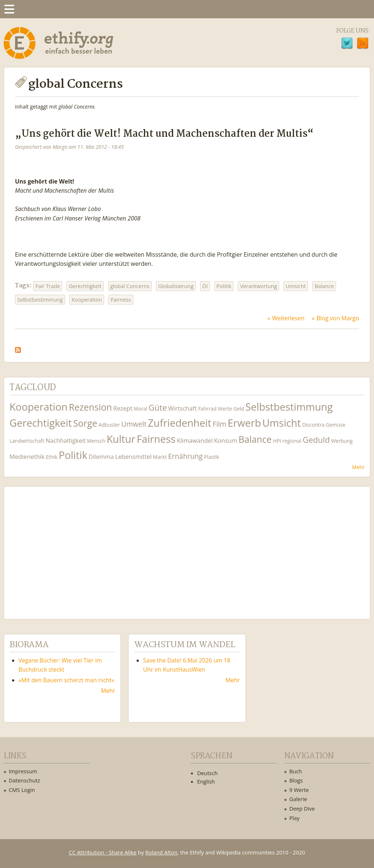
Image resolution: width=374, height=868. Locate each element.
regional (292, 441)
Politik (224, 286)
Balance (324, 286)
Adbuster (109, 425)
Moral (140, 409)
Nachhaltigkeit (66, 440)
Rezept (123, 408)
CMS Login (22, 790)
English (206, 781)
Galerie (298, 799)
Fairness (121, 300)
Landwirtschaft (27, 441)
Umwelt (134, 424)
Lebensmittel (133, 456)
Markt (160, 457)
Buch (296, 771)
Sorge (85, 423)
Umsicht (296, 286)
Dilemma (101, 456)
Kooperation (87, 300)
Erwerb (244, 423)
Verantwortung (258, 286)
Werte (225, 409)
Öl (205, 286)
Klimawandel (195, 440)
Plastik (212, 457)
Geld (239, 409)
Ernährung (185, 456)
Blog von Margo (338, 318)
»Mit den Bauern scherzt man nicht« (67, 680)
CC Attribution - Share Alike (103, 852)
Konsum (226, 440)
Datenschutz (24, 780)
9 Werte (299, 790)
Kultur (121, 439)
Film (219, 424)
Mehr (358, 467)
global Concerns (130, 286)
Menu (9, 9)
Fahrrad (207, 409)
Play (294, 818)
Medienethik (27, 456)
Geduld (316, 439)
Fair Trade (48, 286)
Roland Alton (161, 852)
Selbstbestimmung (40, 300)
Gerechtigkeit (85, 286)
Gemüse (335, 425)
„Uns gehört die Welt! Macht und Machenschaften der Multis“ (164, 134)
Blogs (296, 780)
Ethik (51, 457)
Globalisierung (176, 286)
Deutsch (207, 773)
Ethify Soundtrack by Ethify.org (64, 547)
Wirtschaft (182, 408)
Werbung (342, 441)
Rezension (91, 407)
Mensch (96, 441)
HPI (277, 441)
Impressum (23, 771)
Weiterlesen (288, 318)
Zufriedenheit (180, 423)
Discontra (313, 425)
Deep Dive (302, 808)
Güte (158, 407)
